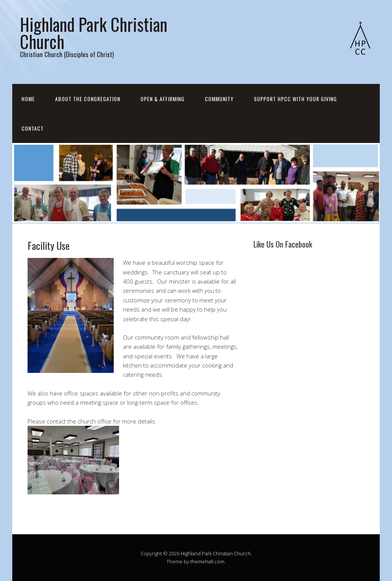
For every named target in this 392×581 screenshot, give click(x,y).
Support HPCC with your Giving (295, 99)
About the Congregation (88, 99)
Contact (33, 128)
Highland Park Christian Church (94, 33)
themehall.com (207, 561)
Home (28, 99)
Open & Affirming (163, 99)
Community (219, 99)
